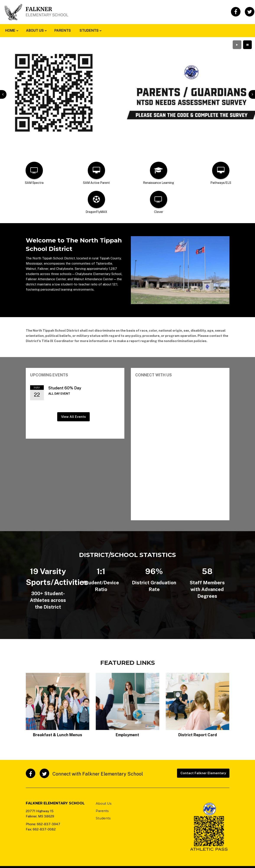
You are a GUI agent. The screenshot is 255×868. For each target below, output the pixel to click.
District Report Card (198, 735)
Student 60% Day (65, 388)
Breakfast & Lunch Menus (58, 735)
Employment (127, 735)
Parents (102, 811)
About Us (104, 803)
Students (103, 818)
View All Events (73, 417)
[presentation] (3, 94)
